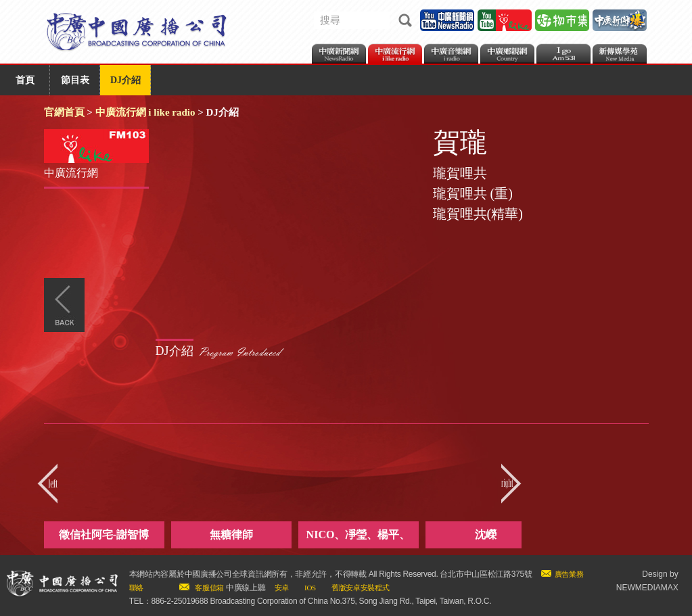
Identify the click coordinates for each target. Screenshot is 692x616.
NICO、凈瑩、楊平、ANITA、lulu (359, 539)
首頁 (25, 80)
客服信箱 (209, 588)
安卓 (282, 588)
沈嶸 (486, 535)
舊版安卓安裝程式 (361, 588)
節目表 (75, 80)
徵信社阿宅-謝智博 (104, 535)
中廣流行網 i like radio (145, 112)
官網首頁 (64, 112)
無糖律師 (231, 535)
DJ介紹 (125, 80)
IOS (310, 588)
